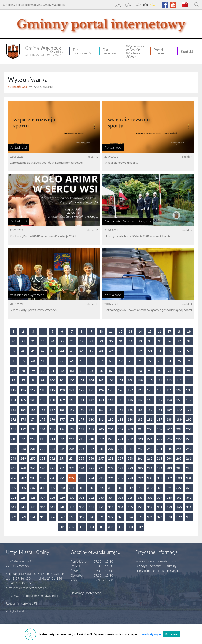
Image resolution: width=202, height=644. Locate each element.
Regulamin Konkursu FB (22, 603)
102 (72, 380)
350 (82, 507)
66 (91, 361)
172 (13, 419)
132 (179, 390)
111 (159, 380)
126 (120, 390)
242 (140, 449)
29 (101, 341)
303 (179, 478)
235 (72, 449)
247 (189, 449)
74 (169, 361)
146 (130, 400)
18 (179, 331)
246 (179, 449)
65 (82, 361)
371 (101, 517)
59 (23, 361)
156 (43, 410)
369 (82, 517)
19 (189, 331)
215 (62, 439)
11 (111, 331)
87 (111, 370)
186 (150, 419)
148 (150, 400)
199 (91, 429)
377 (159, 517)
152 (189, 400)
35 (160, 341)
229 (13, 449)
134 (13, 400)
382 (72, 527)
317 (130, 488)
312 (82, 488)
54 (160, 351)
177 (62, 419)
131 (169, 390)
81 (52, 370)
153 (13, 410)
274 (82, 468)
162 (101, 410)
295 (101, 478)
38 (189, 341)
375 (140, 517)
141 (82, 400)
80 (43, 370)
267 (13, 468)
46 (82, 351)
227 (179, 439)
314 (101, 488)
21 (23, 341)
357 (150, 507)
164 (120, 410)
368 (72, 517)
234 (62, 449)
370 (91, 517)
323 (189, 488)
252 (52, 458)
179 (82, 419)
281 (150, 468)
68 (111, 361)
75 (179, 361)
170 (179, 410)
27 (82, 341)
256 (91, 458)
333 (101, 497)
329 (62, 497)
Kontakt (187, 51)
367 (62, 517)
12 (121, 331)
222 (130, 439)
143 (101, 400)
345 (33, 507)
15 (150, 331)
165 (130, 410)
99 (43, 380)
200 (101, 429)
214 (52, 439)
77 (13, 370)
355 (130, 507)
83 (72, 370)
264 (169, 458)
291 (62, 478)
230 (23, 449)
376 (150, 517)
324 (13, 497)
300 (150, 478)
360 (179, 507)
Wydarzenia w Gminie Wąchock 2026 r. (135, 51)
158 (62, 410)
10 (101, 331)
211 (23, 439)
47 (91, 351)
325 (23, 497)
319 (150, 488)
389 (140, 527)
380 (189, 517)
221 (120, 439)
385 (101, 527)
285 (189, 468)
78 (23, 370)
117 (33, 390)
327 (43, 497)
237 (91, 449)
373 (120, 517)
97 (23, 380)
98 (33, 380)
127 (130, 390)
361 (189, 507)
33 (140, 341)
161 (91, 410)
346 (43, 507)
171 (189, 410)
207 (169, 429)
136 (33, 400)
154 (23, 410)
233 (52, 449)
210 (13, 439)
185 (140, 419)
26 (72, 341)
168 (159, 410)
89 (130, 370)
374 (130, 517)
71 (140, 361)
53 (150, 351)
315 (111, 488)
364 (33, 517)
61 (43, 361)
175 (43, 419)
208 (179, 429)
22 (33, 341)
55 (169, 351)
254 (72, 458)
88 (121, 370)
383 (82, 527)
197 (72, 429)
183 (120, 419)
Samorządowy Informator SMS (156, 561)
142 (91, 400)
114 (189, 380)
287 (23, 478)
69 (121, 361)
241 (130, 449)
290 (52, 478)
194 (43, 429)
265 (179, 458)
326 (33, 497)
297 (120, 478)
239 (111, 449)
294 (91, 478)
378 (169, 517)
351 (91, 507)
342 (189, 497)
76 (189, 361)
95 (189, 370)
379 (179, 517)
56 (179, 351)
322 (179, 488)
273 (72, 468)
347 (52, 507)
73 (160, 361)
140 (72, 400)
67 (101, 361)
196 (62, 429)
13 (130, 331)
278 (120, 468)
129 (150, 390)
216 (72, 439)
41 (33, 351)
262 (150, 458)
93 (169, 370)
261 (140, 458)
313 (91, 488)
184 (130, 419)
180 (91, 419)
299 (140, 478)
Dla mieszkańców (83, 51)
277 (111, 468)
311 (72, 488)
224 (150, 439)
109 (140, 380)
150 (169, 400)
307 (33, 488)
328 (52, 497)
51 (130, 351)
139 (62, 400)
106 (111, 380)
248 (13, 458)
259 (120, 458)
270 (43, 468)
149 (159, 400)
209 (189, 429)
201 (111, 429)
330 (72, 497)
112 (169, 380)
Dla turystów (110, 51)
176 (52, 419)
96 (13, 380)
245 (169, 449)
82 (62, 370)
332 (91, 497)
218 (91, 439)
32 (130, 341)
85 (91, 370)
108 (130, 380)
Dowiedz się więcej (150, 634)
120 (62, 390)
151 (179, 400)
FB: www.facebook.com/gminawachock (32, 595)
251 (43, 458)
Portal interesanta (163, 51)
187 (159, 419)
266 (189, 458)
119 (52, 390)
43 (52, 351)
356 (140, 507)
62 (52, 361)
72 (150, 361)
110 (150, 380)
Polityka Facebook (18, 611)
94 (179, 370)
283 (169, 468)
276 (101, 468)
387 (120, 527)
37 (179, 341)
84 (82, 370)
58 (13, 361)
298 (130, 478)
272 (62, 468)
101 (62, 380)
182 (111, 419)
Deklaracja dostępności (86, 593)
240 (120, 449)
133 (189, 390)
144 (111, 400)
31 (121, 341)
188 (169, 419)
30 (111, 341)
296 (111, 478)
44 (62, 351)
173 (23, 419)
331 (82, 497)
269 (33, 468)
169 (169, 410)
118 (43, 390)
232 (43, 449)
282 (159, 468)
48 (101, 351)
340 (169, 497)
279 (130, 468)
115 (13, 390)
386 (111, 527)
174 (33, 419)
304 (189, 478)
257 (101, 458)
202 (120, 429)
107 (120, 380)
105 (101, 380)
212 (33, 439)
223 (140, 439)
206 (159, 429)
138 (52, 400)
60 (33, 361)
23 (43, 341)
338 (150, 497)
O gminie (57, 51)
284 (179, 468)
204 (140, 429)
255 (82, 458)
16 (160, 331)
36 (169, 341)
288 (33, 478)
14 (140, 331)
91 (150, 370)
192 (23, 429)
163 (111, 410)
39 (13, 351)
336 (130, 497)
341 (179, 497)
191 (13, 429)
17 (169, 331)
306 (23, 488)
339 (159, 497)
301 (159, 478)
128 (140, 390)
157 (52, 410)
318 (140, 488)
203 (130, 429)
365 (43, 517)
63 (62, 361)
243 (150, 449)
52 (140, 351)
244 (159, 449)
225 (159, 439)
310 (62, 488)
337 (140, 497)
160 (82, 410)
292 (72, 478)
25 (62, 341)
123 (91, 390)
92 (160, 370)
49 (111, 351)
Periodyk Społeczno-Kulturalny (156, 566)
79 (33, 370)
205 (150, 429)
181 (101, 419)
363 (23, 517)
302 (169, 478)
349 (72, 507)
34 (150, 341)
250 (33, 458)
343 (13, 507)
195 (52, 429)
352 (101, 507)
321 (169, 488)
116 (23, 390)
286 (13, 478)
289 (43, 478)
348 (62, 507)
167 (150, 410)
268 (23, 468)
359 (169, 507)
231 (33, 449)
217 (82, 439)
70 (130, 361)
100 (52, 380)
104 (91, 380)
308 (43, 488)
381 (62, 527)
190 (189, 419)
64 (72, 361)
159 (72, 410)
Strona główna (17, 86)
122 (82, 390)
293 (82, 478)
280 (140, 468)
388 (130, 527)
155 (33, 410)
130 (159, 390)
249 (23, 458)
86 (101, 370)
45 (72, 351)
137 (43, 400)
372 (111, 517)
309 (52, 488)
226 (169, 439)
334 (111, 497)
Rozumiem (171, 634)
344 (23, 507)
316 (120, 488)
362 (13, 517)
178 (72, 419)
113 (179, 380)
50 (121, 351)
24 (52, 341)
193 (33, 429)
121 (72, 390)
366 (52, 517)
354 (120, 507)
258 (111, 458)
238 (101, 449)
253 (62, 458)
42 (43, 351)
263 (159, 458)
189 (179, 419)
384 (91, 527)
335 (120, 497)
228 (189, 439)
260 (130, 458)
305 (13, 488)
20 (13, 341)
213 (43, 439)
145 (120, 400)
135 (23, 400)
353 (111, 507)
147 (140, 400)
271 (52, 468)
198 (82, 429)
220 (111, 439)
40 (23, 351)
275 (91, 468)
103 (82, 380)
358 (159, 507)
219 (101, 439)
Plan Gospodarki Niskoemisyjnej (157, 570)
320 (159, 488)
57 (189, 351)
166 (140, 410)
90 (140, 370)
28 (91, 341)
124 (101, 390)
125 (111, 390)
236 (82, 449)
